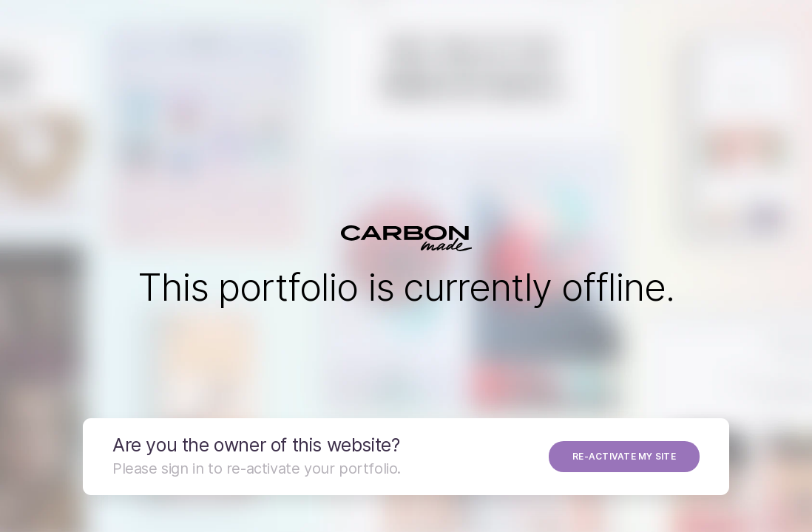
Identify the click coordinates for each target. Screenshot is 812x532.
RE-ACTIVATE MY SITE (624, 456)
